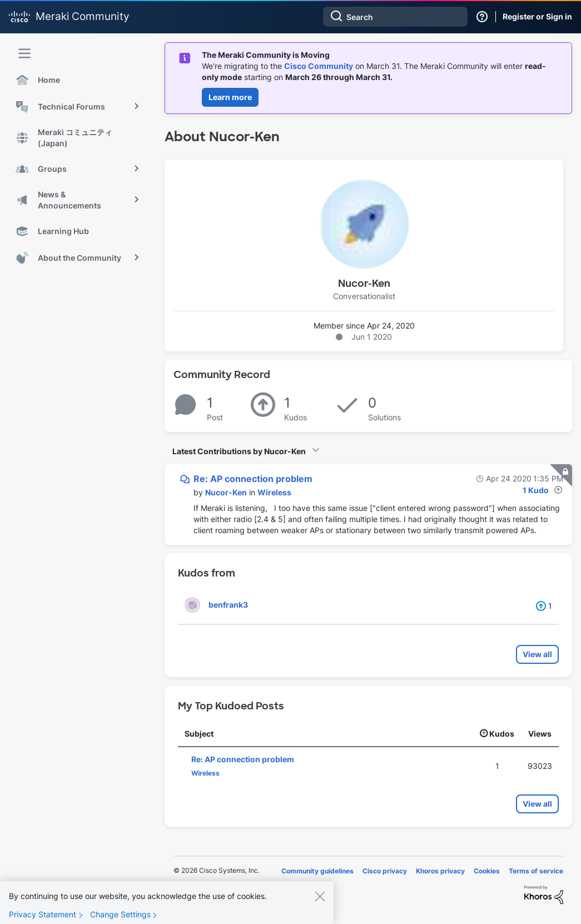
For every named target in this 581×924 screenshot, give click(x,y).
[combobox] (395, 17)
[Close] (320, 910)
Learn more (230, 97)
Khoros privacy (440, 871)
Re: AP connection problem (253, 479)
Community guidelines (317, 871)
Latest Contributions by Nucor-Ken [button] (239, 451)
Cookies (487, 871)
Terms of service (536, 871)
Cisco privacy (385, 871)
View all (537, 654)
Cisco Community (319, 66)
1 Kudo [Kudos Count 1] (536, 490)
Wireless (274, 492)
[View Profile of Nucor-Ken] (226, 492)
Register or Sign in (537, 16)
